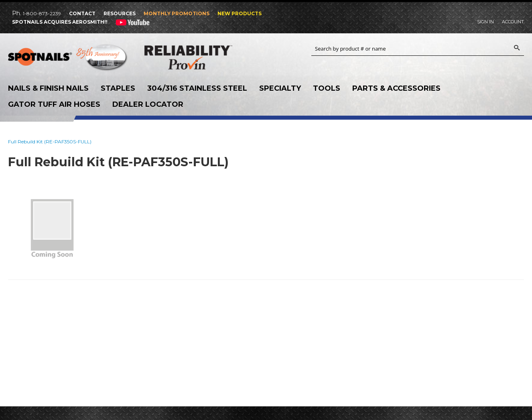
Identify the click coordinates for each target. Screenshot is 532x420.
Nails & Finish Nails (48, 88)
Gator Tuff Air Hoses (54, 104)
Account (513, 22)
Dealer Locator (148, 104)
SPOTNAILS (68, 59)
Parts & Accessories (396, 88)
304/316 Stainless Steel (197, 88)
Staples (118, 88)
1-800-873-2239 (42, 13)
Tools (327, 88)
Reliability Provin (205, 57)
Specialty (280, 88)
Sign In (485, 22)
